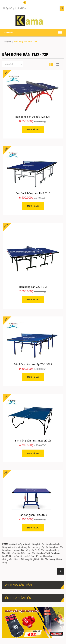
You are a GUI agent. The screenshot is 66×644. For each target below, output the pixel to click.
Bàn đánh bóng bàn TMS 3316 (33, 193)
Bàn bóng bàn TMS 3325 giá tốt (33, 441)
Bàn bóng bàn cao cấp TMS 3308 (33, 364)
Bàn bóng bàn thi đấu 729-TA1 (33, 117)
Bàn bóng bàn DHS (30, 550)
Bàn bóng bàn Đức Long (19, 553)
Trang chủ (7, 42)
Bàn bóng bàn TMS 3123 (33, 515)
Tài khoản (8, 4)
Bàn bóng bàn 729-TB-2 (33, 287)
